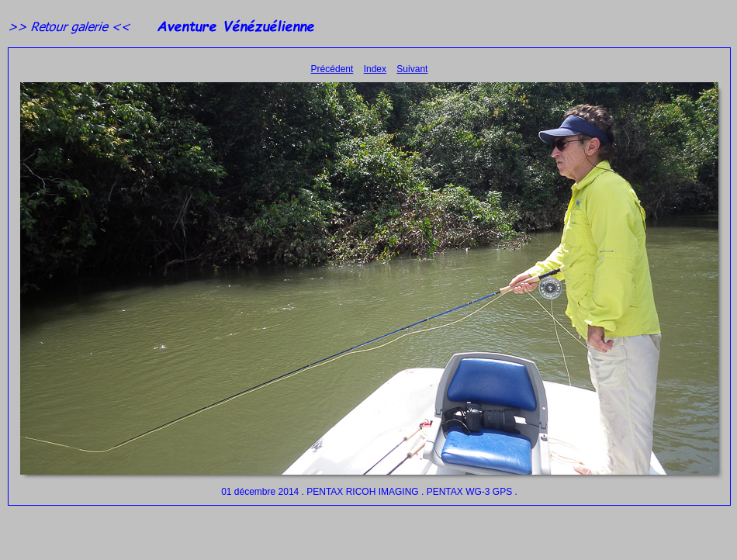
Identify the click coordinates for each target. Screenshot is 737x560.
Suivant (412, 69)
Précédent (332, 69)
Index (375, 69)
